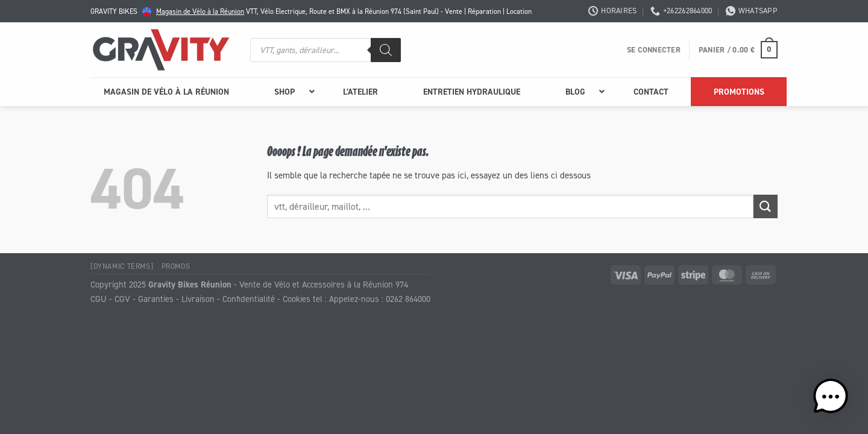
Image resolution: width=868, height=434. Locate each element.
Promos (176, 266)
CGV (122, 299)
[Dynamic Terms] (122, 266)
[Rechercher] (386, 50)
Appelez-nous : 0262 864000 (380, 299)
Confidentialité (249, 299)
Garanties (156, 299)
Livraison (198, 299)
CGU (99, 299)
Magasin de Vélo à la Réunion (200, 11)
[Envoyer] (766, 206)
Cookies (297, 299)
